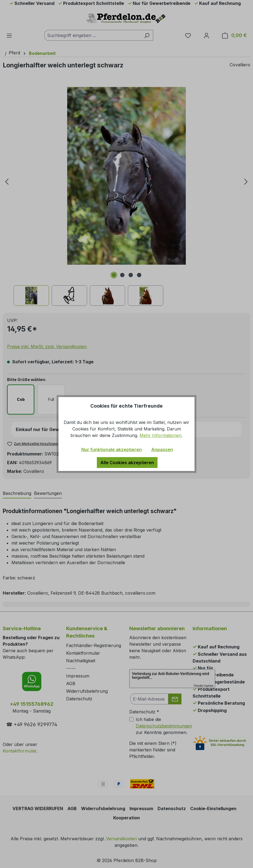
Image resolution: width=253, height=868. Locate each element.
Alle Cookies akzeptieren (127, 463)
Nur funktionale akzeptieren (112, 449)
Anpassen (162, 449)
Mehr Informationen (161, 435)
